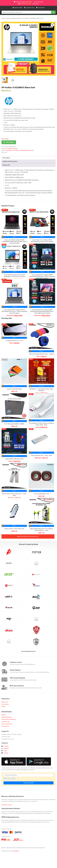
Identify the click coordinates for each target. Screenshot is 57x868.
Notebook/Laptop (16, 18)
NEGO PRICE (10, 142)
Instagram (5, 748)
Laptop (8, 18)
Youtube (5, 753)
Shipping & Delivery (7, 717)
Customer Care (29, 8)
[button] (52, 25)
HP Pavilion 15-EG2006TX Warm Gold (23, 150)
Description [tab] (6, 158)
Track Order (40, 8)
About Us (4, 715)
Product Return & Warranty (9, 719)
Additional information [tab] (10, 161)
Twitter (4, 751)
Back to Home (18, 8)
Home (3, 18)
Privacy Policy (5, 726)
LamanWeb (16, 851)
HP (6, 152)
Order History (5, 704)
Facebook (5, 746)
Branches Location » (7, 805)
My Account (5, 702)
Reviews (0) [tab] (6, 165)
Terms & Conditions (7, 724)
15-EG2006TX (9, 150)
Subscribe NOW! (28, 783)
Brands (3, 706)
